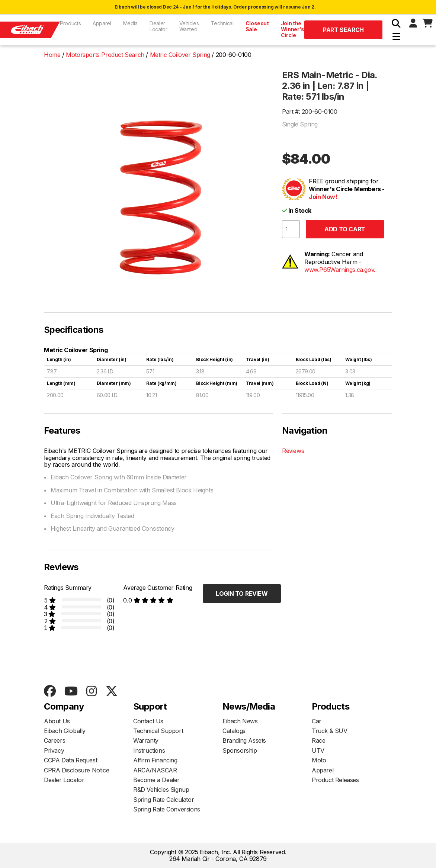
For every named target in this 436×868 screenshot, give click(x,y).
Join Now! (323, 197)
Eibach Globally (65, 731)
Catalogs (234, 731)
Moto (319, 760)
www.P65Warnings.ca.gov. (340, 270)
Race (318, 740)
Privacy (54, 750)
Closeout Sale (257, 26)
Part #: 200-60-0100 (310, 112)
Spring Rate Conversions (167, 809)
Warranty (146, 740)
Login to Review (242, 594)
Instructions (149, 750)
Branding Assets (244, 740)
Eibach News (240, 721)
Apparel (102, 23)
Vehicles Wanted (189, 26)
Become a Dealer (156, 780)
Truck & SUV (330, 731)
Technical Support (158, 731)
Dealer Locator (158, 26)
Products (70, 23)
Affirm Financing (155, 760)
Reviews (293, 451)
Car (317, 721)
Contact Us (148, 721)
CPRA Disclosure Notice (76, 770)
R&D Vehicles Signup (161, 790)
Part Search (343, 30)
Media (130, 23)
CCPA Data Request (70, 760)
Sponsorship (240, 750)
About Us (57, 721)
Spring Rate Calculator (163, 800)
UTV (318, 750)
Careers (54, 740)
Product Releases (335, 780)
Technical (222, 23)
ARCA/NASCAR (155, 770)
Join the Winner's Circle (293, 29)
